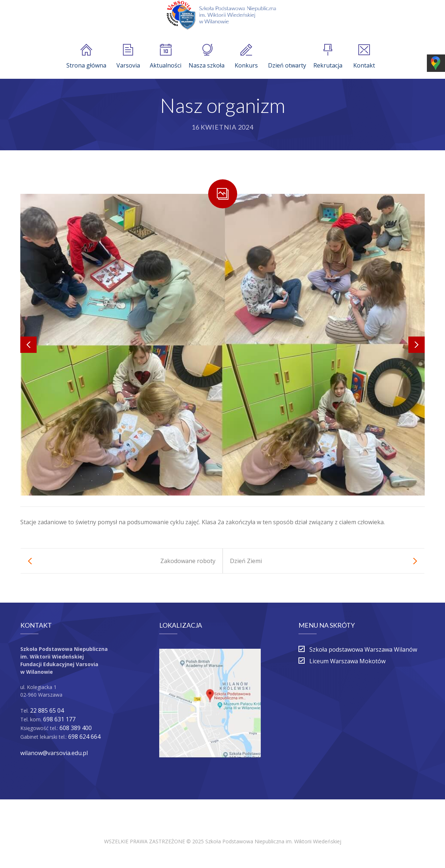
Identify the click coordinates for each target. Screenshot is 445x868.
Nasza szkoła (207, 57)
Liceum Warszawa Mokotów (347, 661)
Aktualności (166, 57)
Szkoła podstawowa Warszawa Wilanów (363, 649)
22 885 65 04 (47, 710)
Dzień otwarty (287, 57)
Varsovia (128, 57)
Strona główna (86, 57)
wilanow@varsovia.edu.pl (54, 753)
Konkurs (246, 57)
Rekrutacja (328, 57)
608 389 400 (76, 728)
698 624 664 (84, 737)
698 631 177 (59, 719)
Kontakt (364, 57)
